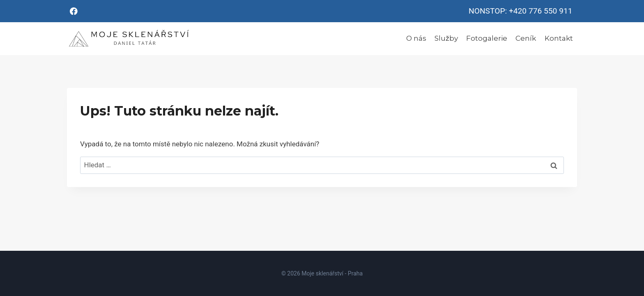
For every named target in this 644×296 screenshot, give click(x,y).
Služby (446, 38)
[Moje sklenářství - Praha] (129, 39)
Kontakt (559, 38)
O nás (416, 38)
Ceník (526, 38)
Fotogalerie (487, 38)
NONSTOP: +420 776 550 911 (520, 11)
